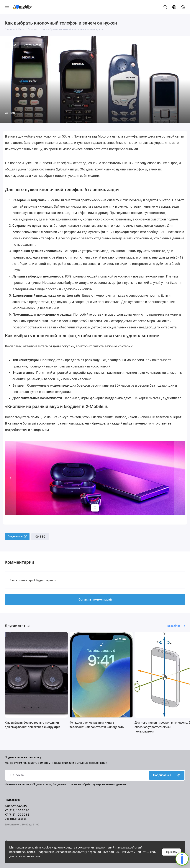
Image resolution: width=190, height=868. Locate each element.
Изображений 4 (94, 508)
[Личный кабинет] (174, 7)
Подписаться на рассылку (23, 757)
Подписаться (167, 775)
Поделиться (17, 536)
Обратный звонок (16, 819)
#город (12, 45)
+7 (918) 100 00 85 (17, 815)
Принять (172, 852)
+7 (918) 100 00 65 (17, 810)
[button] (10, 478)
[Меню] (7, 7)
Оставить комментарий (95, 600)
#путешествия (33, 45)
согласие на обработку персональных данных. (96, 784)
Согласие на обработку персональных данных (87, 852)
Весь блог (176, 626)
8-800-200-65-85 (16, 806)
